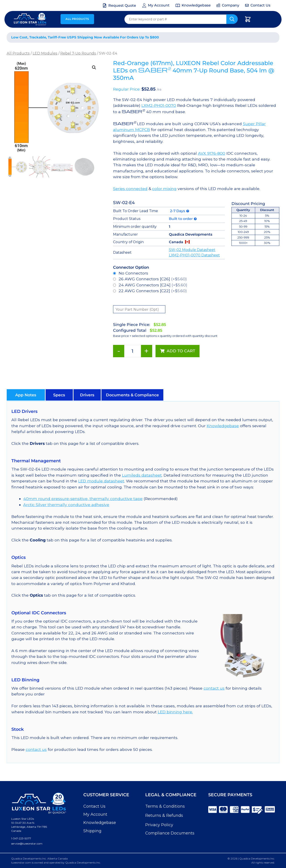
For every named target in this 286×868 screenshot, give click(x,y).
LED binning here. (175, 712)
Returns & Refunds (164, 815)
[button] (94, 68)
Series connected (130, 189)
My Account (95, 814)
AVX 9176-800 (212, 153)
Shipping (92, 831)
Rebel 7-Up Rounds (78, 53)
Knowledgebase (223, 426)
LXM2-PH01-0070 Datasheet (194, 255)
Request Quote (122, 5)
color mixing (164, 189)
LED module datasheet (101, 481)
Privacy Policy (159, 825)
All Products (77, 19)
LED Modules (45, 53)
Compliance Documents (170, 833)
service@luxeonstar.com (27, 844)
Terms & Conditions (165, 806)
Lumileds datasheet (142, 475)
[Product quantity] (133, 351)
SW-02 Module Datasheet (192, 250)
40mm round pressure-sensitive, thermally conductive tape (83, 499)
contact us (214, 688)
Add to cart (181, 351)
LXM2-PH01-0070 (159, 105)
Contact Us (94, 806)
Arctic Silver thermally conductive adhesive (66, 505)
